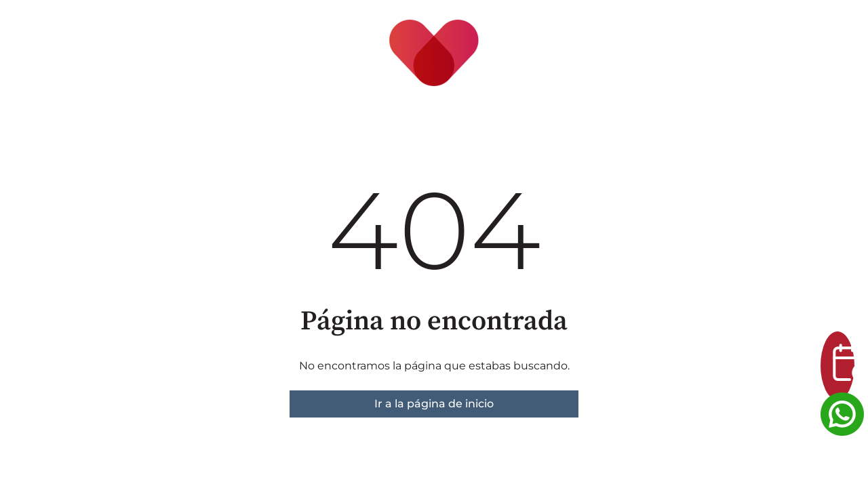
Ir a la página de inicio (434, 404)
